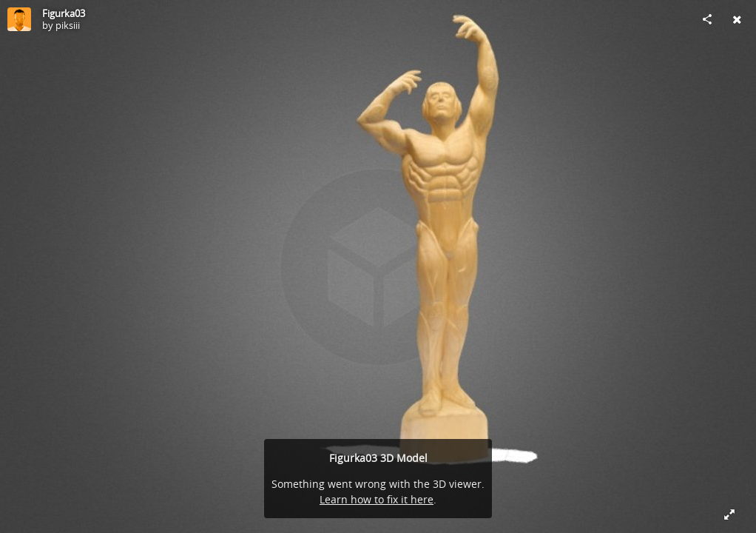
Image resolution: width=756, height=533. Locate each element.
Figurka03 (64, 13)
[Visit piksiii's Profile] (19, 19)
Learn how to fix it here (377, 499)
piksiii (68, 25)
